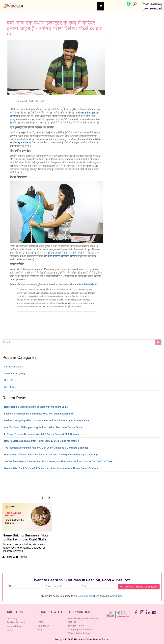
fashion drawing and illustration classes (68, 293)
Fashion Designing (14, 367)
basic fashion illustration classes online (69, 289)
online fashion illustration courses (51, 307)
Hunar (42, 101)
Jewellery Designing (14, 373)
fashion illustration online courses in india (68, 303)
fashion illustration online (35, 303)
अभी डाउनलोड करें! (90, 284)
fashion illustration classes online (55, 296)
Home (43, 289)
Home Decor (11, 380)
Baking (23, 557)
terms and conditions (88, 596)
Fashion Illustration (29, 289)
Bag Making (10, 387)
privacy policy (115, 596)
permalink (76, 307)
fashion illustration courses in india (47, 300)
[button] (152, 4)
